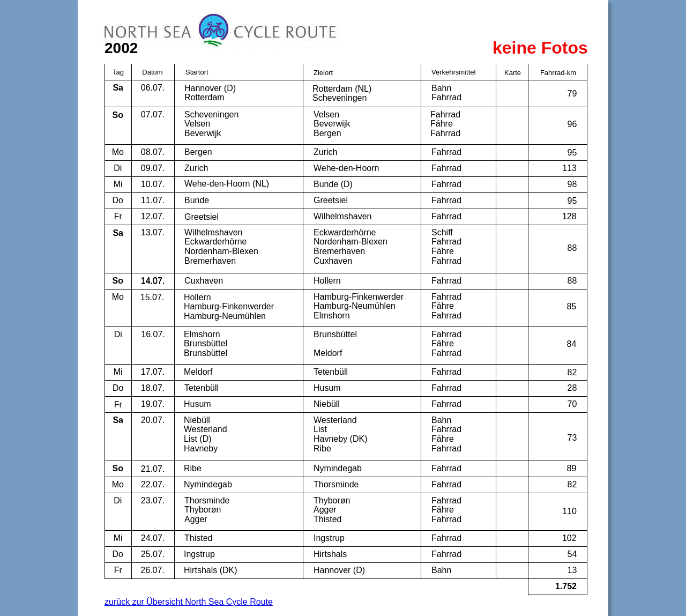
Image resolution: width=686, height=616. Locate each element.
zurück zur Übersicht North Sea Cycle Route (189, 602)
